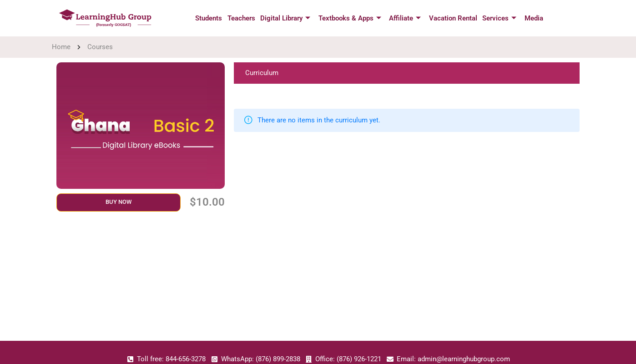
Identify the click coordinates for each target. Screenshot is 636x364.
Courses (100, 47)
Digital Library (286, 18)
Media (531, 18)
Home (61, 47)
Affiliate (404, 18)
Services (497, 18)
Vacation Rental (452, 18)
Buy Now (119, 202)
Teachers (243, 18)
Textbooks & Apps (350, 18)
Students (211, 18)
